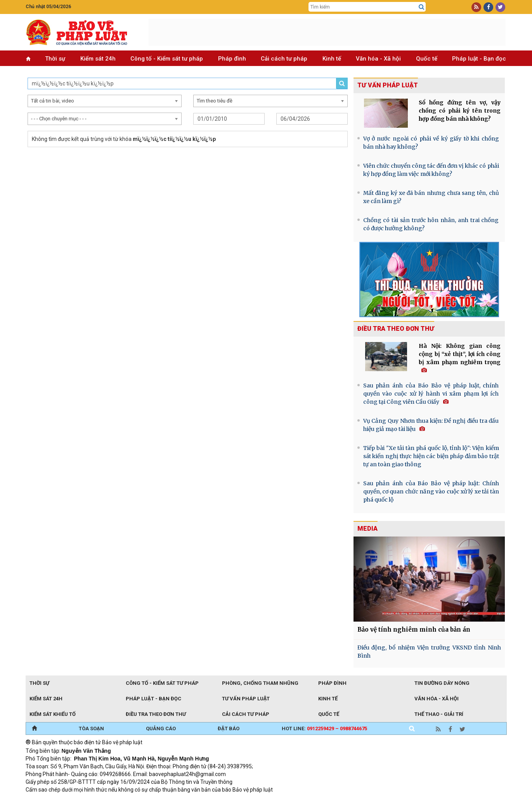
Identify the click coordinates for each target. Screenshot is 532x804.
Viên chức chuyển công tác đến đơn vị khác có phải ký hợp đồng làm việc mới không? (431, 170)
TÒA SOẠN (91, 728)
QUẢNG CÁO (161, 728)
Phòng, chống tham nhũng (260, 683)
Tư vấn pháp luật (388, 85)
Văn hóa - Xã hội (378, 59)
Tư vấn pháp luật (246, 699)
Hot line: (324, 728)
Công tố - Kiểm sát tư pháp (167, 59)
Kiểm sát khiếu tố (53, 714)
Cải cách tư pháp (284, 59)
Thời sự (55, 59)
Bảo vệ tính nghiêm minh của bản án (414, 629)
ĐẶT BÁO (229, 728)
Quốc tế (427, 59)
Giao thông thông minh (104, 800)
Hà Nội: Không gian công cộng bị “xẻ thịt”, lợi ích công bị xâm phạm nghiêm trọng (460, 358)
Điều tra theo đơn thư (396, 329)
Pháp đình (232, 59)
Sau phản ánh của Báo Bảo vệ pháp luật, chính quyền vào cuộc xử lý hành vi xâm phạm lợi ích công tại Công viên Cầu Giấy (431, 394)
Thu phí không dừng (164, 800)
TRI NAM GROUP (49, 800)
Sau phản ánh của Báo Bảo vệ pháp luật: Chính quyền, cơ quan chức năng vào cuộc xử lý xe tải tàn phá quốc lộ (431, 491)
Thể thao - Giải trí (439, 714)
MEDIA (367, 529)
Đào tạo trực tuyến (218, 800)
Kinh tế (332, 59)
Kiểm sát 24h (98, 59)
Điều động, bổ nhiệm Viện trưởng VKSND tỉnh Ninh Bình (429, 652)
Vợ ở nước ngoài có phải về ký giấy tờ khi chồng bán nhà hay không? (431, 143)
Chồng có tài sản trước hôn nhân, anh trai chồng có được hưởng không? (431, 224)
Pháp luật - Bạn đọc (479, 59)
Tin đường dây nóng (442, 683)
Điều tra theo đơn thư (156, 714)
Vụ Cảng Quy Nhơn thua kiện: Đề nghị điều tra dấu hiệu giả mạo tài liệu (431, 425)
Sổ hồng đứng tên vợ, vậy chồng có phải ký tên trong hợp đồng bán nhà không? (460, 111)
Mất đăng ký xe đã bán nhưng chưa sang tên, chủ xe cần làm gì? (431, 197)
